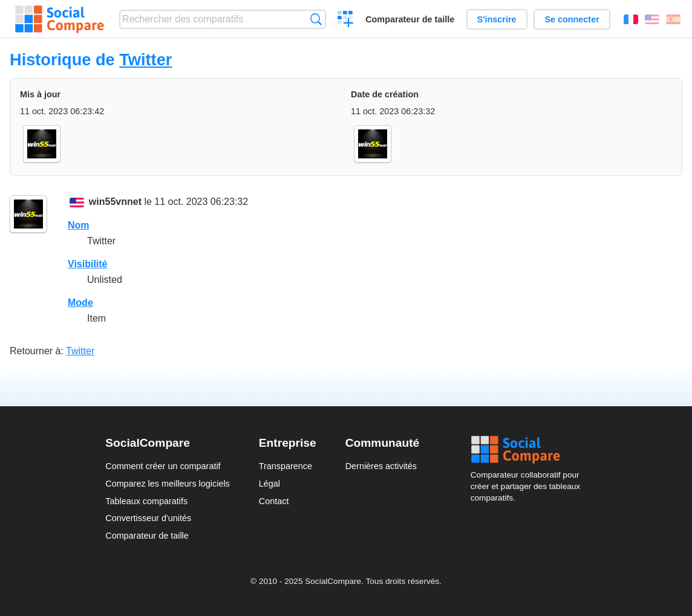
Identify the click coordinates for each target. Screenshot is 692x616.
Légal (269, 484)
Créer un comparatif (346, 21)
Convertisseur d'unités (148, 518)
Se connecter (572, 19)
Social (529, 450)
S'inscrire (497, 19)
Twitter (145, 60)
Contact (274, 501)
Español (673, 19)
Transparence (286, 466)
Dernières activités (381, 466)
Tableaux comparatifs (146, 501)
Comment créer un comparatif (163, 466)
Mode (80, 303)
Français (631, 19)
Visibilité (88, 264)
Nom (79, 225)
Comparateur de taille (410, 19)
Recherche (316, 19)
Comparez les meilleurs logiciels (168, 484)
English (652, 19)
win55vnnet (115, 202)
